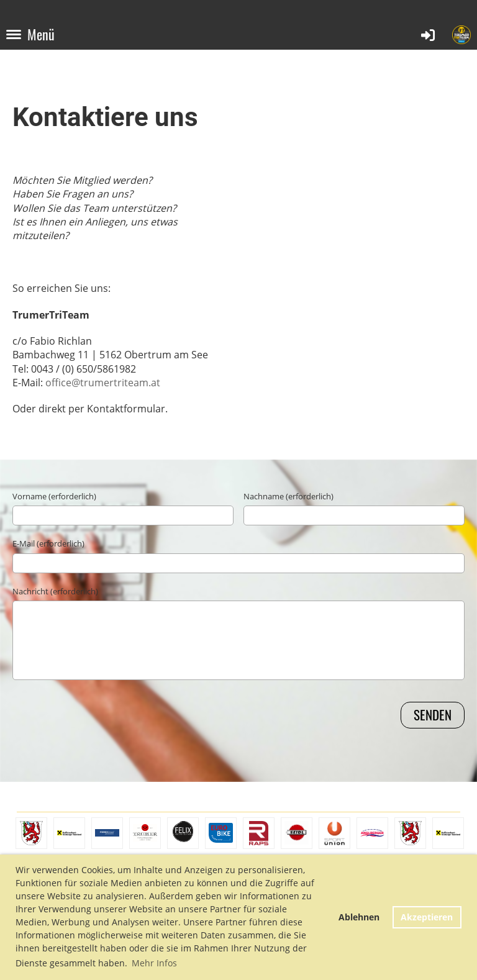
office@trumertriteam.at (103, 383)
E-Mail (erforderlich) (48, 543)
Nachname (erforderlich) (288, 496)
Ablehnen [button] (359, 917)
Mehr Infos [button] (154, 963)
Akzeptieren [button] (427, 917)
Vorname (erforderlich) (54, 496)
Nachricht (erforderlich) (55, 591)
